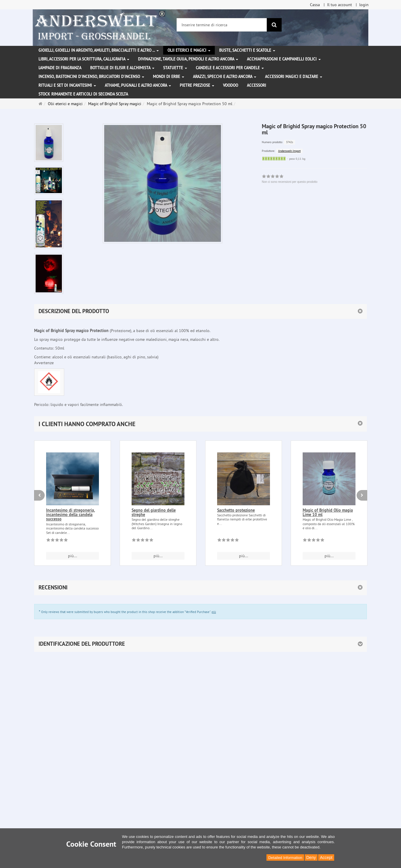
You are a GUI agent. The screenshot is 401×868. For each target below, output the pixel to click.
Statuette (175, 68)
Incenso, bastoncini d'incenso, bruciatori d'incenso (91, 77)
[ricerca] (274, 25)
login (364, 5)
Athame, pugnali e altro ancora (138, 85)
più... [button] (73, 556)
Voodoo (231, 85)
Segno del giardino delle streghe (154, 512)
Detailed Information (285, 858)
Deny (311, 857)
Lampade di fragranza (60, 68)
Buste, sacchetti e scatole (247, 50)
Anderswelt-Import (289, 151)
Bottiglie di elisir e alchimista (122, 68)
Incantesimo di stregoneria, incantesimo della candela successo (70, 515)
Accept (326, 857)
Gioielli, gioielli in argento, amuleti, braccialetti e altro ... (99, 50)
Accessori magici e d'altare (294, 77)
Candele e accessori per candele (230, 68)
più (214, 612)
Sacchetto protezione (236, 510)
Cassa (315, 5)
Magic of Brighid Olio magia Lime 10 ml (328, 512)
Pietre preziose (197, 85)
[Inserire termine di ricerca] (222, 25)
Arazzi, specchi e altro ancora (225, 77)
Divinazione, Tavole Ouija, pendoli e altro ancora (188, 59)
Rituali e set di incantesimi (67, 85)
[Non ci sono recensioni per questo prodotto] (57, 541)
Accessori (257, 85)
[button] (200, 424)
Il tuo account (340, 5)
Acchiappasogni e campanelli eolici (284, 59)
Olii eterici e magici (189, 50)
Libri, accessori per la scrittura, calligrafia (84, 59)
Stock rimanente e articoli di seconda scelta (83, 94)
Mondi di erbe (169, 77)
